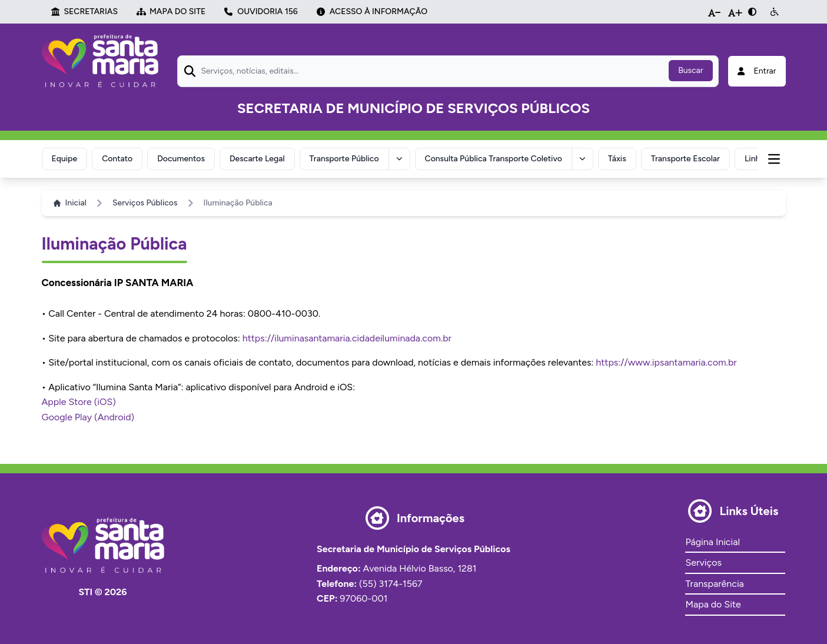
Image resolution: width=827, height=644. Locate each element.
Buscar (690, 70)
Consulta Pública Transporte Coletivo (494, 159)
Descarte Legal (257, 159)
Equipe (65, 159)
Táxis (617, 159)
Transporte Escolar (685, 159)
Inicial (70, 203)
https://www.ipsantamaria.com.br (666, 362)
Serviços (703, 562)
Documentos (181, 159)
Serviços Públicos (145, 203)
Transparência (714, 584)
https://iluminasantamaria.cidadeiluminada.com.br (347, 338)
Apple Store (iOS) (79, 402)
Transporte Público (344, 159)
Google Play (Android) (88, 417)
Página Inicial (712, 542)
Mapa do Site (713, 604)
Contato (117, 159)
